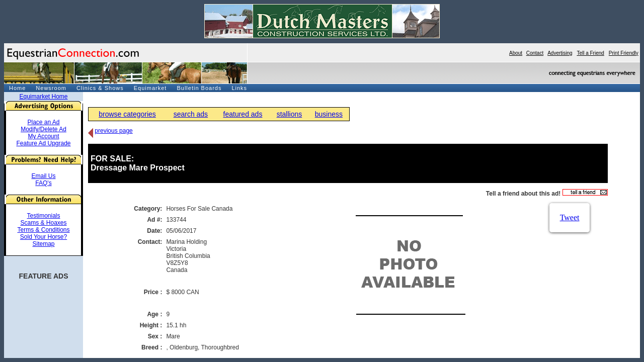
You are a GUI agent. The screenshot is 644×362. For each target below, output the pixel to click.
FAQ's (43, 183)
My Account (43, 136)
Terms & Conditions (43, 230)
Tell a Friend (590, 53)
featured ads (243, 114)
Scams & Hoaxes (43, 223)
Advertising (560, 53)
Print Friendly (624, 53)
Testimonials (43, 216)
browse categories (127, 114)
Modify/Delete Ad (44, 129)
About (516, 53)
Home (17, 88)
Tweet (570, 217)
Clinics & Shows (100, 88)
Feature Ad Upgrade (43, 143)
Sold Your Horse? (44, 237)
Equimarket (150, 88)
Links (239, 88)
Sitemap (43, 244)
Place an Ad (43, 122)
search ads (191, 114)
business (329, 114)
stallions (290, 114)
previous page (113, 131)
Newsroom (51, 88)
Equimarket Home (43, 97)
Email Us (43, 176)
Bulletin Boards (199, 88)
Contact (535, 53)
